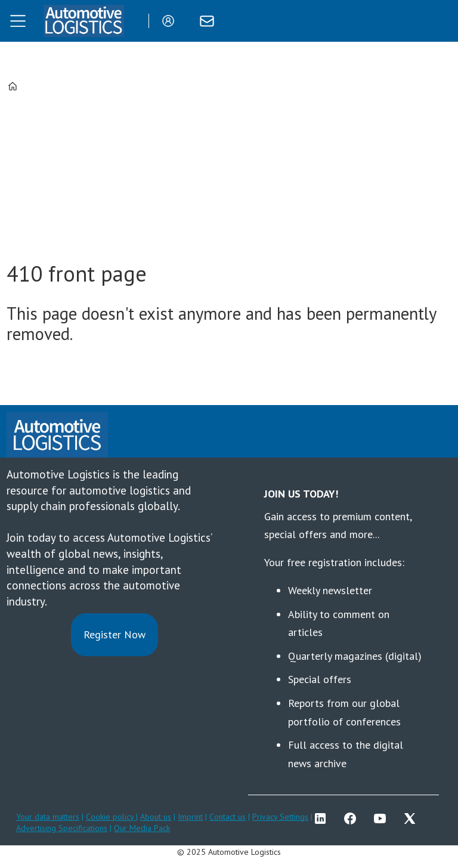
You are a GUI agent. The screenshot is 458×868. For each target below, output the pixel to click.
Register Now (114, 634)
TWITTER (413, 818)
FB (353, 818)
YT (383, 818)
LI (323, 818)
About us (156, 817)
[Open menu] (18, 21)
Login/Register (171, 21)
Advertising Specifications (62, 828)
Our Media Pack (142, 828)
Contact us (228, 817)
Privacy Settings (280, 817)
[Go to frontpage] (83, 21)
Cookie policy (111, 817)
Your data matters (48, 817)
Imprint (190, 817)
